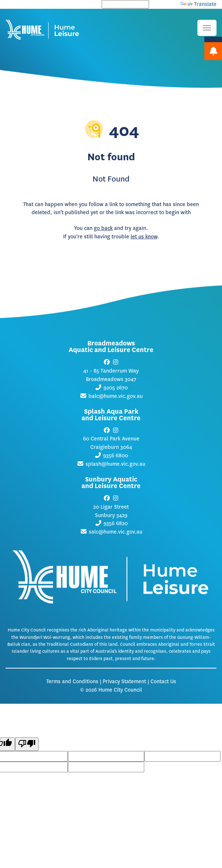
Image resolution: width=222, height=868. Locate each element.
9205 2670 (116, 388)
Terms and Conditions (72, 682)
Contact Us (163, 682)
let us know (144, 237)
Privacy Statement (124, 682)
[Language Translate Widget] (125, 4)
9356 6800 (116, 456)
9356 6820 (116, 523)
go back (103, 228)
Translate (199, 4)
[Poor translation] (27, 744)
